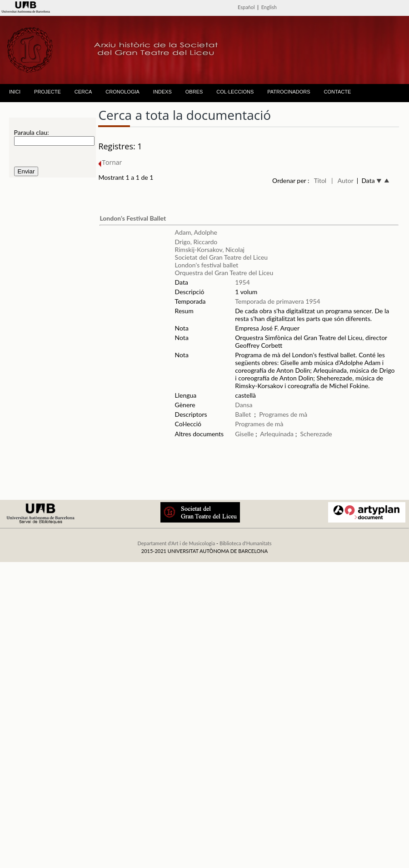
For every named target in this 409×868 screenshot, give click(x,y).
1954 (242, 282)
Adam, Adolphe (196, 232)
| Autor (342, 180)
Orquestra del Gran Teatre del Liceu (224, 273)
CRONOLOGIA (122, 92)
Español (246, 7)
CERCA (83, 92)
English (269, 7)
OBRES (194, 92)
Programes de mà (283, 414)
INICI (15, 92)
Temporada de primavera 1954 (277, 301)
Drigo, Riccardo (196, 242)
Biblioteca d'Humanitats (246, 543)
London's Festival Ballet (133, 218)
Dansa (244, 405)
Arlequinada (277, 434)
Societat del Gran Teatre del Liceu (222, 257)
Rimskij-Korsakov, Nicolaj (210, 249)
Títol (320, 180)
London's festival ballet (207, 265)
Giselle (244, 434)
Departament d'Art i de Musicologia (176, 543)
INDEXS (162, 92)
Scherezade (316, 434)
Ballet (243, 414)
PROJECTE (47, 92)
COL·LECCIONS (235, 92)
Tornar (110, 162)
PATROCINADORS (289, 92)
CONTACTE (338, 92)
